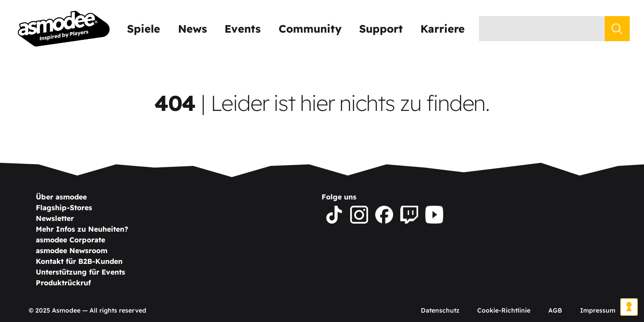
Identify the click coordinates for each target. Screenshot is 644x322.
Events (243, 29)
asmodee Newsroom (72, 250)
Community (310, 29)
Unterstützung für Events (80, 272)
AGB (555, 310)
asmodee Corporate (70, 240)
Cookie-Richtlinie (504, 310)
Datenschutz (440, 310)
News (193, 29)
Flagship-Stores (64, 208)
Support (381, 29)
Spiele (144, 29)
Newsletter (55, 218)
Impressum (598, 310)
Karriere (443, 29)
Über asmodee (61, 197)
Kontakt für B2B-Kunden (79, 261)
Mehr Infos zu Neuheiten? (82, 229)
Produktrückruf (63, 283)
